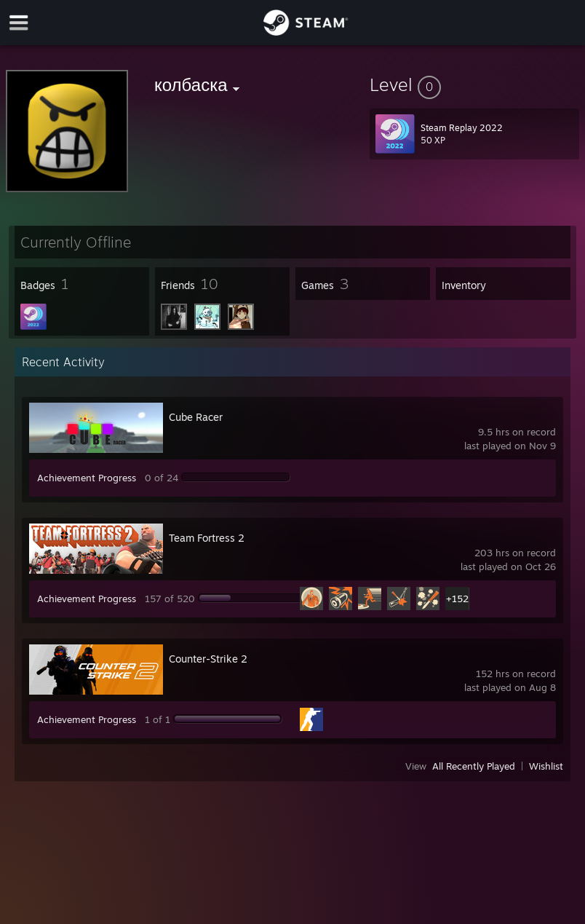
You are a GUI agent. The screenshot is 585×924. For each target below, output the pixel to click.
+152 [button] (457, 599)
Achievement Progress (87, 478)
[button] (474, 84)
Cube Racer (196, 417)
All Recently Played (474, 766)
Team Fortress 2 (207, 538)
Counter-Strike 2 (208, 659)
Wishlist (546, 766)
